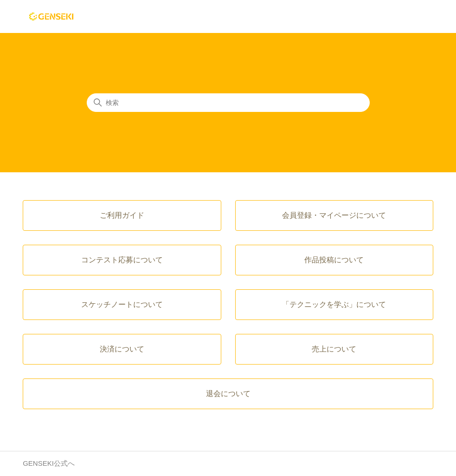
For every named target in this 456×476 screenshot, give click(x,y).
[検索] (228, 103)
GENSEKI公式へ (49, 463)
